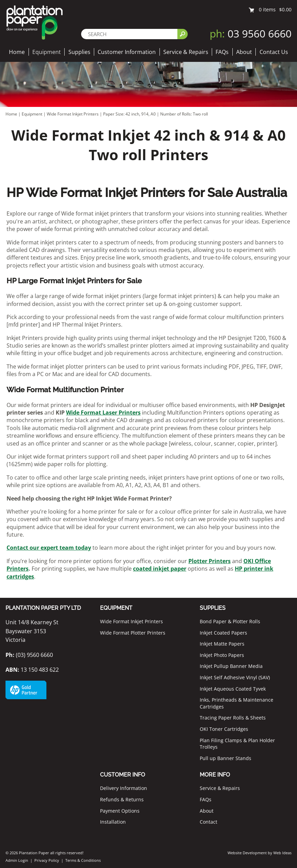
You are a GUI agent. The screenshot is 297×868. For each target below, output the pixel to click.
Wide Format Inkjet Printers (73, 114)
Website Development (247, 853)
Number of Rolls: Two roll (184, 114)
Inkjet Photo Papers (222, 655)
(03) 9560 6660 (29, 655)
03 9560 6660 (251, 34)
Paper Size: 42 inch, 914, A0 (130, 114)
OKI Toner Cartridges (224, 729)
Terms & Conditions (83, 860)
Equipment (47, 52)
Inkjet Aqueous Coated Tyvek (233, 689)
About (244, 52)
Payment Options (120, 811)
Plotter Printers (210, 561)
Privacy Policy (47, 860)
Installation (113, 822)
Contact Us (274, 52)
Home (17, 52)
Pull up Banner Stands (225, 758)
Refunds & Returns (122, 799)
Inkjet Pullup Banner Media (231, 666)
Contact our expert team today (49, 548)
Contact (208, 822)
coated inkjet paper (160, 569)
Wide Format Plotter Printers (133, 633)
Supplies (79, 52)
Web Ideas (282, 853)
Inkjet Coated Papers (223, 633)
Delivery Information (124, 788)
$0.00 (285, 9)
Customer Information (127, 52)
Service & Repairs (186, 52)
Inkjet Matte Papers (222, 644)
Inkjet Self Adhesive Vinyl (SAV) (235, 677)
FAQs (222, 52)
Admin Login (17, 860)
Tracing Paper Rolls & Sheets (233, 718)
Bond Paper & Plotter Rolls (230, 621)
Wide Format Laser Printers (103, 413)
